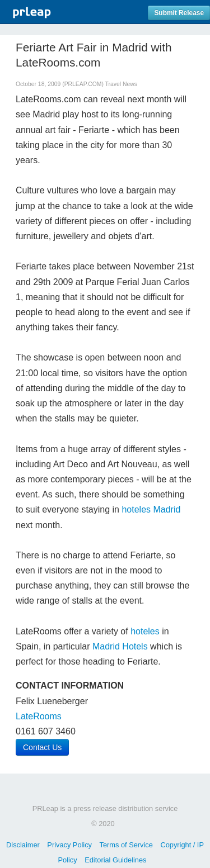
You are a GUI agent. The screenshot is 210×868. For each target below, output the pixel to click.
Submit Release (179, 13)
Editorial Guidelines (115, 860)
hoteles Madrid (151, 509)
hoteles (145, 631)
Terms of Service (126, 845)
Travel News (121, 84)
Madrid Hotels (120, 646)
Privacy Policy (69, 845)
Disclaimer (23, 845)
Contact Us (42, 747)
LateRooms (39, 716)
